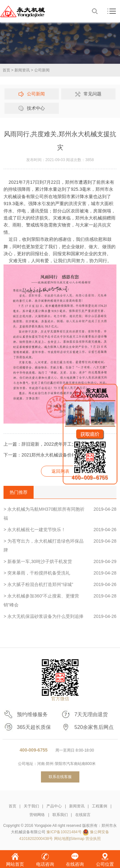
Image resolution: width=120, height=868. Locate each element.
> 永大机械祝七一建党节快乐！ (60, 530)
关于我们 (31, 806)
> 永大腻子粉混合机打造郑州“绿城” (60, 584)
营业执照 (93, 839)
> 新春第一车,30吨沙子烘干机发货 (60, 561)
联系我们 (60, 815)
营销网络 (37, 815)
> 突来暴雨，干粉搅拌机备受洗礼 (60, 573)
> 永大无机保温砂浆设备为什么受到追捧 (60, 616)
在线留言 (83, 815)
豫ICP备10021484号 (64, 832)
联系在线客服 (60, 777)
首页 (6, 70)
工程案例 (100, 806)
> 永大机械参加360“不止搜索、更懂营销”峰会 (60, 599)
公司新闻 (42, 70)
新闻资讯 (22, 70)
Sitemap (77, 839)
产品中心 (54, 806)
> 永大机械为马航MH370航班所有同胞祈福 (60, 513)
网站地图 (62, 839)
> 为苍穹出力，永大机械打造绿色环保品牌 (60, 545)
